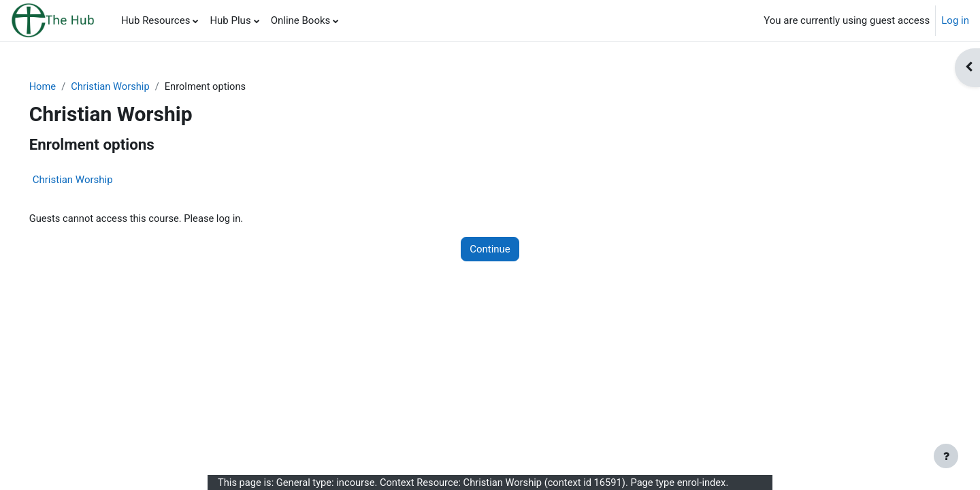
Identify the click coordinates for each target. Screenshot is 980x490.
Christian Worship (131, 86)
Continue (490, 250)
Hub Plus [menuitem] (230, 20)
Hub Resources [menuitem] (156, 20)
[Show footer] (946, 456)
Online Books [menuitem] (301, 20)
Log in (955, 20)
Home (62, 86)
